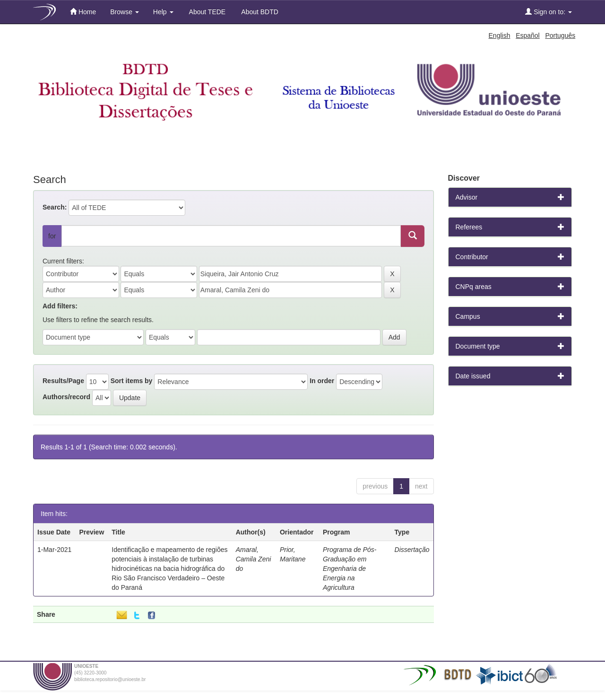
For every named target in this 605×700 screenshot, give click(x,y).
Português (560, 35)
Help (163, 12)
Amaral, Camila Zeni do (254, 559)
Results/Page (63, 381)
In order (322, 381)
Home (83, 12)
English (500, 35)
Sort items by (132, 381)
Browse (125, 12)
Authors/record (66, 397)
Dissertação (412, 550)
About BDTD (259, 12)
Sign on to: (549, 12)
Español (528, 35)
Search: (55, 207)
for (52, 236)
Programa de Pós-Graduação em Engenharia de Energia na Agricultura (350, 569)
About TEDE (207, 12)
